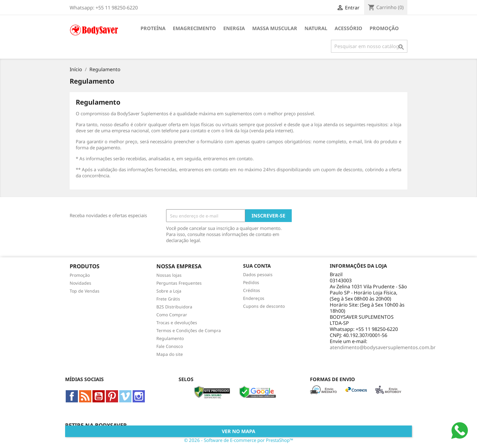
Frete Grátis (168, 299)
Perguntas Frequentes (179, 283)
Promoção (384, 28)
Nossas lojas (169, 275)
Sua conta (257, 266)
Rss (85, 396)
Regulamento (170, 338)
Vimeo (125, 396)
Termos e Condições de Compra (189, 330)
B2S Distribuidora (174, 307)
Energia (234, 28)
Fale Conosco (170, 346)
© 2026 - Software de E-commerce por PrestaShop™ (239, 440)
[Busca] (369, 46)
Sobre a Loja (169, 291)
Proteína (153, 28)
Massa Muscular (275, 28)
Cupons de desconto (264, 306)
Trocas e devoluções (177, 323)
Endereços (254, 298)
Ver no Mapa (238, 431)
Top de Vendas (85, 291)
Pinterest (112, 396)
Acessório (348, 28)
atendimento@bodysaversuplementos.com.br (383, 347)
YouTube (99, 396)
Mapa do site (170, 354)
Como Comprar (172, 315)
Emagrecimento (194, 28)
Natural (316, 28)
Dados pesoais (258, 274)
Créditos (252, 290)
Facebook (72, 396)
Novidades (80, 283)
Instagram (139, 396)
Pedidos (251, 282)
